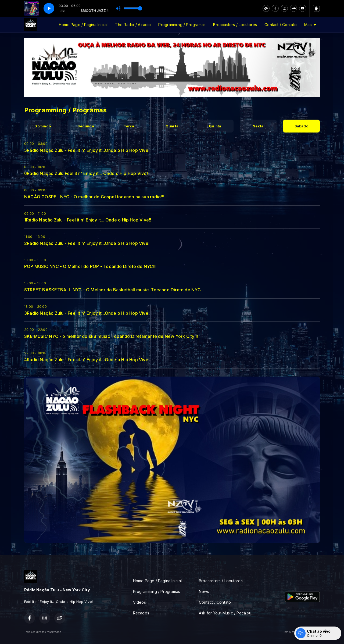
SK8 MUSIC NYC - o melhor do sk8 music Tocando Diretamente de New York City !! (111, 336)
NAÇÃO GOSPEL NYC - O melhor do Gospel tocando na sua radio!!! (94, 197)
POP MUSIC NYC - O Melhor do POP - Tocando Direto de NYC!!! (90, 266)
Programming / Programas (182, 25)
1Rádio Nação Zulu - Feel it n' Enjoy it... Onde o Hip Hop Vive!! (88, 220)
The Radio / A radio (133, 25)
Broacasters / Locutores (235, 25)
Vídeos (139, 602)
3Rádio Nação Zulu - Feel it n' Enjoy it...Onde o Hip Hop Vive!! (87, 313)
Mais (310, 25)
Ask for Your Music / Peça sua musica (229, 613)
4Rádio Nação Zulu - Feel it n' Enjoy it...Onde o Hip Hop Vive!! (87, 360)
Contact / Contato (281, 25)
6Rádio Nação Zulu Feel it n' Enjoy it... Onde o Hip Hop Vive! (86, 173)
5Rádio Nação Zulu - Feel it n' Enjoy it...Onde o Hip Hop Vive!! (87, 150)
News (204, 591)
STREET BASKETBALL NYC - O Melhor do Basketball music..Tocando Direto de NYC (112, 290)
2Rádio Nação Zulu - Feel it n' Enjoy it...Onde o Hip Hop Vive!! (87, 243)
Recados (141, 613)
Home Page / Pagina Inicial (83, 25)
